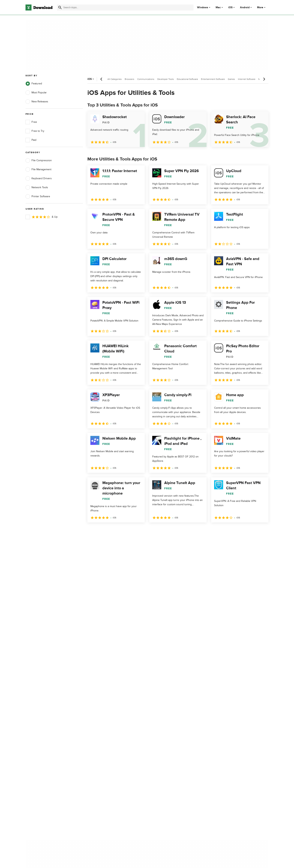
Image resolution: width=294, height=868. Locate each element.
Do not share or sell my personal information (175, 727)
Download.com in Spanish (108, 726)
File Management (38, 169)
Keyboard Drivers (39, 178)
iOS (230, 7)
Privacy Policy (169, 706)
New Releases (37, 102)
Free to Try (35, 131)
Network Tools (37, 187)
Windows (203, 7)
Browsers (129, 79)
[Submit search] (60, 7)
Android (245, 7)
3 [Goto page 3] (111, 531)
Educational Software (187, 79)
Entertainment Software (213, 79)
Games (231, 79)
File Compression (39, 160)
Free (31, 122)
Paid (31, 140)
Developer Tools (166, 79)
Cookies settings (171, 736)
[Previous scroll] (101, 79)
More (262, 7)
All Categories (115, 79)
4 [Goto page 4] (120, 531)
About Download (103, 706)
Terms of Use (169, 713)
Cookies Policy (170, 719)
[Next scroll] (264, 79)
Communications (146, 79)
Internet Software (247, 79)
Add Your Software (104, 713)
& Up (42, 217)
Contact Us (100, 719)
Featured (34, 84)
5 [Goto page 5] (130, 531)
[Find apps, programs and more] (125, 7)
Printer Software (38, 196)
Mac (218, 7)
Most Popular (36, 93)
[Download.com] (39, 7)
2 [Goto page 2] (101, 531)
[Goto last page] (262, 531)
